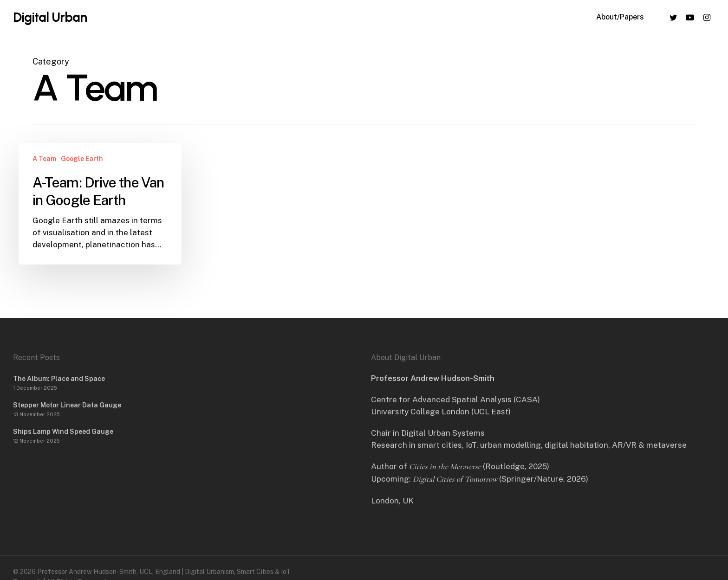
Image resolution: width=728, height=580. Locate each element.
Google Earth (82, 159)
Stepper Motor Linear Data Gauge (67, 405)
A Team (44, 159)
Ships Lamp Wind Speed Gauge (63, 432)
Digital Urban (50, 19)
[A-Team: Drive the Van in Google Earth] (100, 204)
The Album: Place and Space (59, 379)
